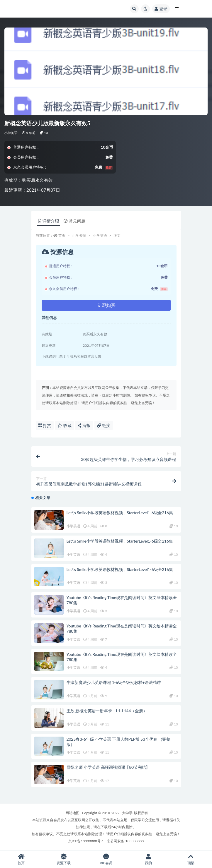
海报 (84, 425)
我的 (149, 859)
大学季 (127, 813)
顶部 (191, 859)
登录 (161, 9)
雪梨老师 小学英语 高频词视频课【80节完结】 (108, 767)
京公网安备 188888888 (125, 841)
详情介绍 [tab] (49, 221)
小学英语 (11, 133)
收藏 (65, 425)
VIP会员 (106, 859)
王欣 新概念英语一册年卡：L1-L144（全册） (107, 711)
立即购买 (106, 305)
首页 (62, 235)
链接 (104, 425)
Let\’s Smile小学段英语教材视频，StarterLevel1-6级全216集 (120, 513)
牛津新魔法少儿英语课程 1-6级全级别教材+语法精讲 (114, 682)
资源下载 (64, 859)
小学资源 (79, 235)
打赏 (45, 425)
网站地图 (72, 813)
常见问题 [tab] (74, 221)
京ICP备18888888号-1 (86, 841)
